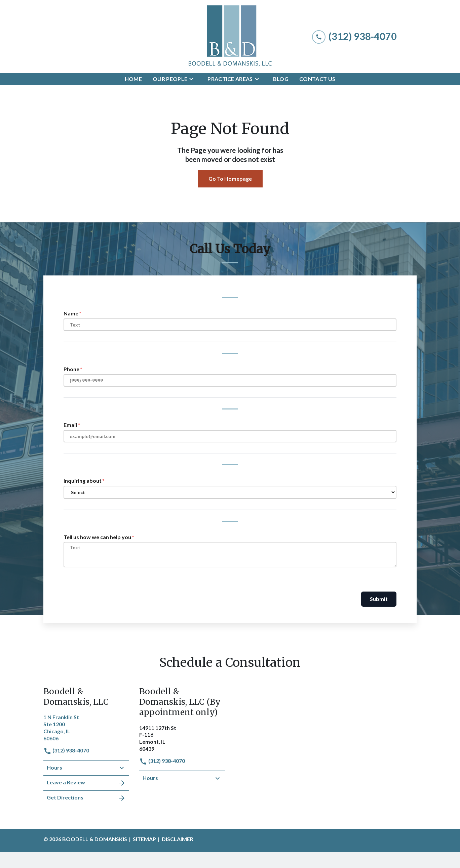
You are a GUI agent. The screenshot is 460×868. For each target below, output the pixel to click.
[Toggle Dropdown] (193, 79)
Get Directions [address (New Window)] (86, 798)
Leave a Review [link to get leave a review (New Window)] (86, 783)
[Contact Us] (317, 79)
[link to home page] (230, 36)
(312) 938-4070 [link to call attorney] (66, 750)
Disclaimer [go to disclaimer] (178, 839)
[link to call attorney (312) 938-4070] (354, 36)
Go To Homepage (230, 179)
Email (70, 425)
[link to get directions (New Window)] (86, 727)
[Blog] (281, 79)
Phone (71, 369)
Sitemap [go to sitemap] (144, 839)
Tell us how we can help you (97, 537)
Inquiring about (83, 481)
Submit (379, 599)
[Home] (133, 79)
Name (71, 313)
